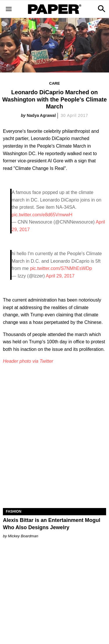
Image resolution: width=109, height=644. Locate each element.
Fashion (14, 511)
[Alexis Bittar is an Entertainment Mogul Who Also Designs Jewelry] (54, 482)
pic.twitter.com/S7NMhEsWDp (61, 268)
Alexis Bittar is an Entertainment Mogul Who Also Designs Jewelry (52, 524)
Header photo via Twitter (28, 361)
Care (54, 83)
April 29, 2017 (60, 276)
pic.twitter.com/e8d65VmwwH (42, 215)
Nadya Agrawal (41, 115)
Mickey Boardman (23, 536)
